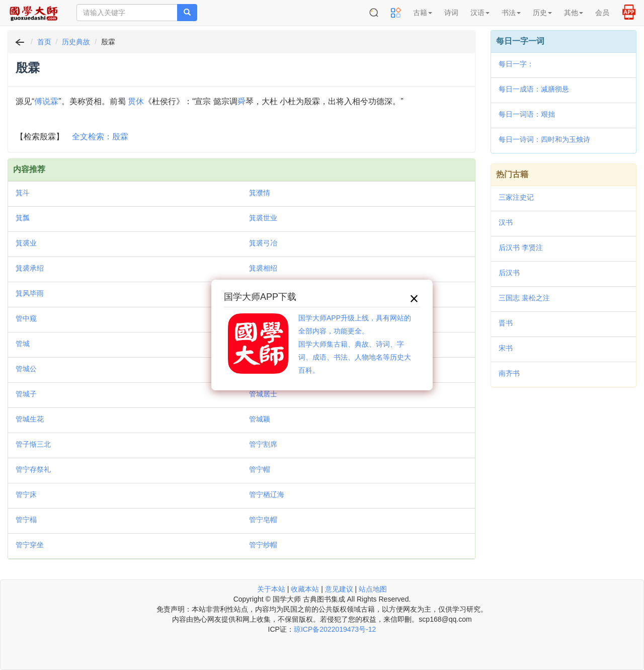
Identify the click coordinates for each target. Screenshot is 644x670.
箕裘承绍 (30, 268)
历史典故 (76, 42)
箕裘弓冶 (263, 243)
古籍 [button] (423, 13)
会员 (602, 13)
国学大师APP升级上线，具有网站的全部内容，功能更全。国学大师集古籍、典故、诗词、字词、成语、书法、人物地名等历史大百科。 (355, 344)
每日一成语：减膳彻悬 (534, 89)
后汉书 (509, 273)
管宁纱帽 (263, 545)
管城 (23, 344)
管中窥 (26, 318)
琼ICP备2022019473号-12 (335, 629)
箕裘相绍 (263, 268)
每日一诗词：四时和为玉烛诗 (544, 139)
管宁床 (26, 494)
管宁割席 (263, 444)
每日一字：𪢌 (516, 64)
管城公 (26, 369)
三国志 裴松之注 (524, 298)
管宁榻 (26, 520)
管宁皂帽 (263, 520)
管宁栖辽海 (267, 494)
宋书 (506, 348)
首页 (44, 42)
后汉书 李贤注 (521, 247)
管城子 (26, 394)
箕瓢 (23, 218)
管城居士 (263, 394)
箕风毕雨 (30, 293)
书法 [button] (511, 13)
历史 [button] (542, 13)
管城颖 (260, 419)
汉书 (506, 222)
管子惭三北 (33, 444)
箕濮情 (260, 193)
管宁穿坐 (30, 545)
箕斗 (23, 193)
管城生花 (30, 419)
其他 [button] (574, 13)
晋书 (506, 323)
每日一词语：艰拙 (527, 114)
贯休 (136, 101)
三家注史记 (516, 197)
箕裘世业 (263, 218)
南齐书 (509, 373)
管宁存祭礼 (33, 469)
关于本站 (271, 589)
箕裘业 (26, 243)
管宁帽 (260, 469)
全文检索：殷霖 (100, 137)
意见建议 (339, 589)
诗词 (451, 13)
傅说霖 (46, 101)
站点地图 (373, 589)
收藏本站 (305, 589)
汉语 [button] (480, 13)
